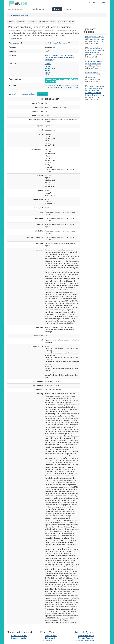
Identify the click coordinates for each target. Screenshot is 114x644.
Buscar (57, 9)
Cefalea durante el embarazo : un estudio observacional (93, 75)
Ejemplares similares (28, 94)
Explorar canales (51, 638)
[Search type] (41, 9)
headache (48, 64)
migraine (48, 66)
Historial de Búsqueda (19, 636)
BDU (11, 3)
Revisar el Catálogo (52, 636)
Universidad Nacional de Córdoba (67, 88)
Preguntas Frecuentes (86, 638)
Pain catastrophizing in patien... (19, 15)
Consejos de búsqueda (86, 636)
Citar (12, 22)
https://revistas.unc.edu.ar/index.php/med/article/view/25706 (62, 80)
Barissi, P (55, 43)
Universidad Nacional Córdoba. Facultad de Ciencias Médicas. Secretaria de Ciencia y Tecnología (60, 57)
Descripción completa (15, 39)
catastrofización (50, 75)
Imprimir (22, 22)
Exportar (33, 22)
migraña (47, 73)
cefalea (47, 70)
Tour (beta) (49, 640)
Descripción (13, 94)
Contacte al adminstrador (87, 640)
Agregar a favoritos (48, 22)
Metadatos (42, 94)
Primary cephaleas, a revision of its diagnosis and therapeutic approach (95, 50)
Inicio (92, 3)
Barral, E (48, 43)
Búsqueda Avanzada (18, 638)
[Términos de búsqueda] (18, 9)
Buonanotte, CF (64, 43)
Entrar (102, 3)
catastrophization (51, 68)
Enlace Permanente (67, 22)
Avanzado (67, 9)
